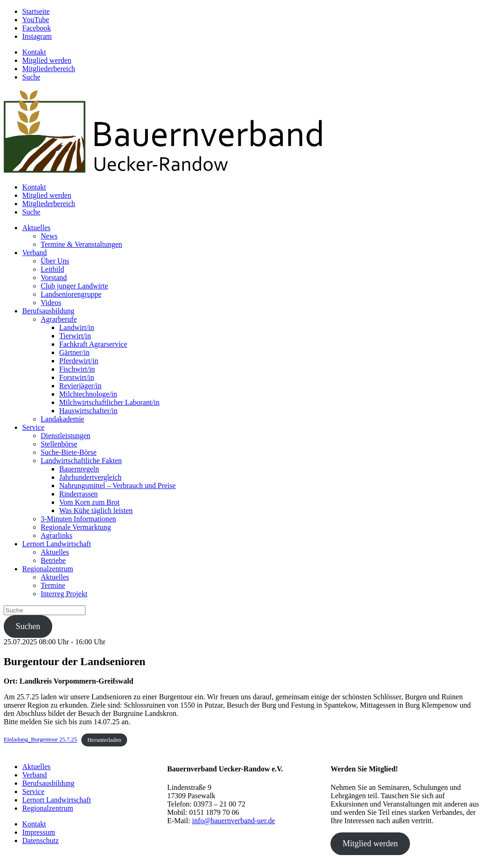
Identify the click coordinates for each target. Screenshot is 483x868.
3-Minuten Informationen (78, 519)
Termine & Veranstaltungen (81, 244)
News (49, 236)
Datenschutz (40, 840)
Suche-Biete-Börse (69, 452)
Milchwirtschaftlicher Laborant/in (109, 402)
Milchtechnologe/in (88, 394)
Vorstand (54, 278)
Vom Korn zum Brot (89, 502)
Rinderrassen (79, 494)
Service (33, 427)
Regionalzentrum (48, 569)
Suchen (28, 626)
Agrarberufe (59, 319)
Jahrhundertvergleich (90, 477)
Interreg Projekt (64, 594)
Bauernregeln (79, 469)
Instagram (37, 36)
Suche (31, 77)
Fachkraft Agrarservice (93, 344)
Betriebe (53, 560)
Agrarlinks (56, 535)
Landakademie (62, 419)
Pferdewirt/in (79, 361)
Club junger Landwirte (74, 286)
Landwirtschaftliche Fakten (81, 461)
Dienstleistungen (66, 436)
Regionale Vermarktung (76, 527)
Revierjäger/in (80, 386)
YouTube (36, 20)
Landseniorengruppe (71, 294)
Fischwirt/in (77, 369)
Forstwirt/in (77, 377)
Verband (34, 253)
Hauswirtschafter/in (88, 411)
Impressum (39, 832)
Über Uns (55, 261)
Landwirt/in (77, 327)
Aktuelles (36, 228)
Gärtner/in (74, 352)
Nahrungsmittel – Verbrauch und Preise (117, 486)
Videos (51, 303)
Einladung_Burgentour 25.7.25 (40, 740)
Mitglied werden (47, 60)
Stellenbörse (59, 444)
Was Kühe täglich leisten (96, 510)
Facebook (37, 28)
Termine (53, 585)
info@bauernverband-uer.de (233, 821)
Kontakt (34, 52)
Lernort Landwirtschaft (57, 544)
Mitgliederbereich (49, 69)
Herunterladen (104, 740)
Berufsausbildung (48, 311)
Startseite (36, 11)
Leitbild (52, 269)
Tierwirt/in (75, 336)
